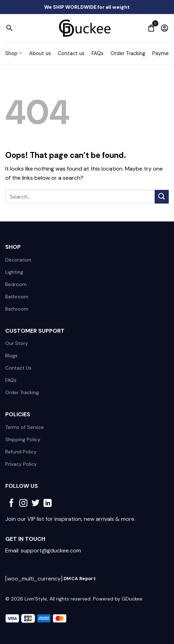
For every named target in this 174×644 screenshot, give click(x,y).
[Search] (9, 28)
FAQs (98, 53)
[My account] (165, 28)
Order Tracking (128, 53)
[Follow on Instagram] (23, 504)
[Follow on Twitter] (36, 504)
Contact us (71, 53)
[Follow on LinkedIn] (48, 504)
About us (40, 53)
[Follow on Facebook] (11, 504)
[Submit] (162, 197)
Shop (14, 53)
